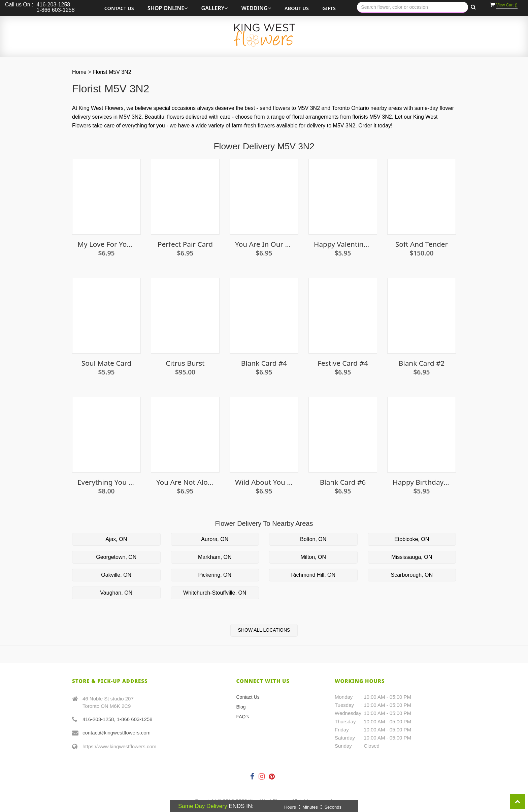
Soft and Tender (422, 244)
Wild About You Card (264, 482)
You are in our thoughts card (264, 244)
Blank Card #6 (343, 482)
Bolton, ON (313, 539)
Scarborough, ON (412, 575)
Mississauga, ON (412, 557)
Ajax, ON (116, 539)
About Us (297, 8)
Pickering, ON (215, 575)
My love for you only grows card (106, 244)
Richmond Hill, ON (313, 575)
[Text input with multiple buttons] (412, 7)
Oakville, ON (116, 575)
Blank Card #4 (264, 363)
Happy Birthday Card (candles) (422, 482)
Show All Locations (264, 630)
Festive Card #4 (343, 363)
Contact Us (119, 8)
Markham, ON (215, 557)
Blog (241, 707)
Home (79, 72)
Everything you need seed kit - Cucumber (106, 482)
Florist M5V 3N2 (112, 72)
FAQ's (243, 717)
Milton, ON (313, 557)
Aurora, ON (215, 539)
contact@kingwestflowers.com (117, 733)
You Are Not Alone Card (185, 482)
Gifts (329, 8)
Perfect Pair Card (185, 244)
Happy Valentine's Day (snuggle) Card (343, 244)
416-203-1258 (98, 719)
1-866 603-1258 (135, 719)
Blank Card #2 (422, 363)
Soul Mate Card (107, 363)
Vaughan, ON (116, 593)
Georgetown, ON (116, 557)
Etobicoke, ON (412, 539)
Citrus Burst (185, 363)
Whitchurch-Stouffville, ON (215, 593)
